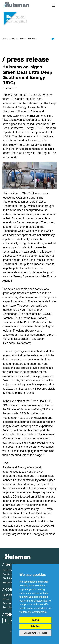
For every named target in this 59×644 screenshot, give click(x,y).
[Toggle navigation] (53, 5)
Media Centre (15, 39)
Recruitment (9, 607)
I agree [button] (35, 620)
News (24, 39)
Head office (9, 595)
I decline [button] (35, 626)
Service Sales (10, 603)
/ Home (5, 39)
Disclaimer (8, 578)
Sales (6, 599)
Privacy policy (10, 570)
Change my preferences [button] (35, 633)
